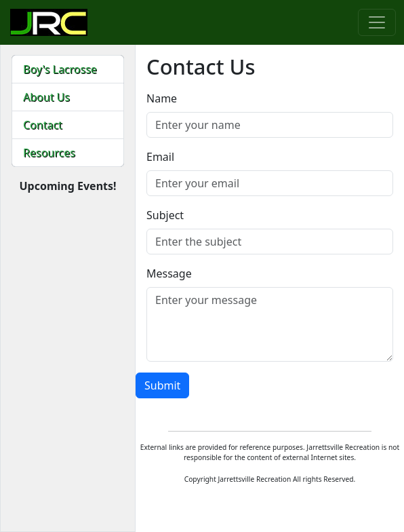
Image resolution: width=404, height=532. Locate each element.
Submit (162, 385)
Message (169, 273)
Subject (165, 215)
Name (162, 98)
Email (160, 157)
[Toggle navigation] (377, 22)
